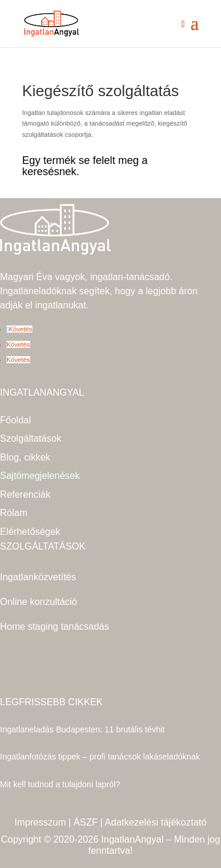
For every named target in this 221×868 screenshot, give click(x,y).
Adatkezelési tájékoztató (156, 822)
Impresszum (40, 822)
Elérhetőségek (30, 532)
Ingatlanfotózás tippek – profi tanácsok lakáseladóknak (100, 757)
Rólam (14, 513)
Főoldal (15, 420)
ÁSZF (86, 822)
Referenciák (25, 494)
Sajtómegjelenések (40, 476)
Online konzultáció (39, 602)
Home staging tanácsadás (55, 627)
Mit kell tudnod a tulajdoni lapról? (60, 784)
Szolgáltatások (31, 438)
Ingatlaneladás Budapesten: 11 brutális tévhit (82, 729)
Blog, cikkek (25, 457)
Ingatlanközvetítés (38, 577)
